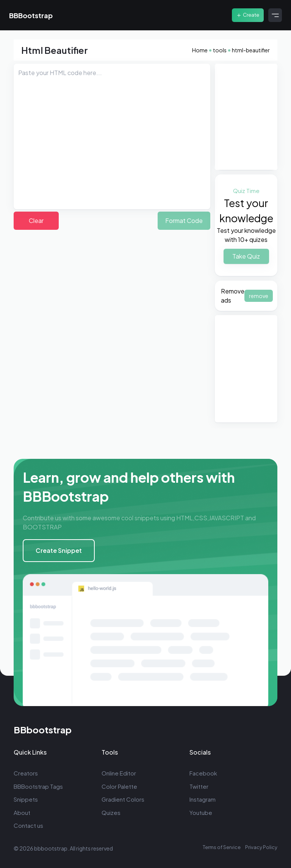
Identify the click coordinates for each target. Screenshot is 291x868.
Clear (36, 221)
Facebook (203, 773)
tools (220, 50)
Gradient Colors (123, 799)
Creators (26, 773)
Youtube (201, 812)
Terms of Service (222, 847)
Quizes (111, 812)
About (22, 812)
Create (248, 15)
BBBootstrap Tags (38, 786)
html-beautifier (251, 50)
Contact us (28, 825)
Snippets (26, 799)
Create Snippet (59, 550)
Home (200, 50)
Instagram (203, 799)
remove (259, 296)
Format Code (184, 221)
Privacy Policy (261, 847)
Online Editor (119, 773)
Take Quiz (246, 256)
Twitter (199, 786)
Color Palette (119, 786)
